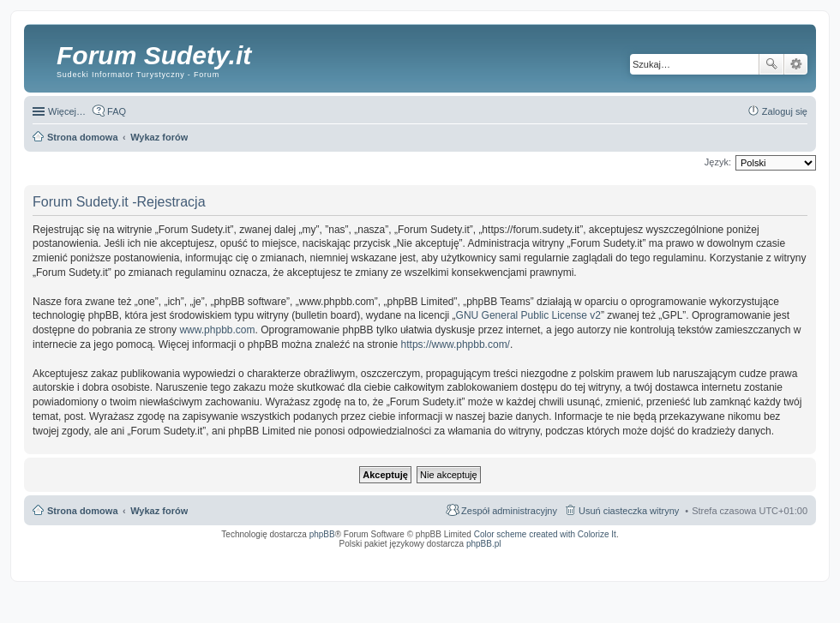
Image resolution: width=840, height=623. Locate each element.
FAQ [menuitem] (117, 111)
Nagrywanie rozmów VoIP (677, 555)
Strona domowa (83, 511)
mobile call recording (792, 560)
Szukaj (771, 64)
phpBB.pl (484, 544)
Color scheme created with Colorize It (545, 534)
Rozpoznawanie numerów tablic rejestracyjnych (762, 555)
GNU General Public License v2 (528, 315)
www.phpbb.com (217, 330)
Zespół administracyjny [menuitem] (509, 511)
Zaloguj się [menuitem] (785, 111)
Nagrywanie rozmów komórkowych (728, 560)
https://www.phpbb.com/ (456, 344)
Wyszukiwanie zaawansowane (796, 64)
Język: (718, 162)
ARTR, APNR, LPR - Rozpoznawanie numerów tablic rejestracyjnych (415, 555)
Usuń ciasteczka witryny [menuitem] (629, 511)
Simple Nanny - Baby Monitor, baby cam (540, 555)
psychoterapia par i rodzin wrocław (777, 566)
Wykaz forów (159, 511)
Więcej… (67, 111)
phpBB (322, 534)
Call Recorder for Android (617, 555)
